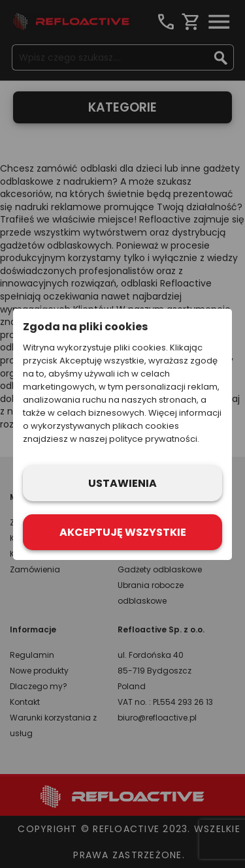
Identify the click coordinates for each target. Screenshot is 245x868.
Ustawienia (122, 483)
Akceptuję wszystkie (123, 532)
